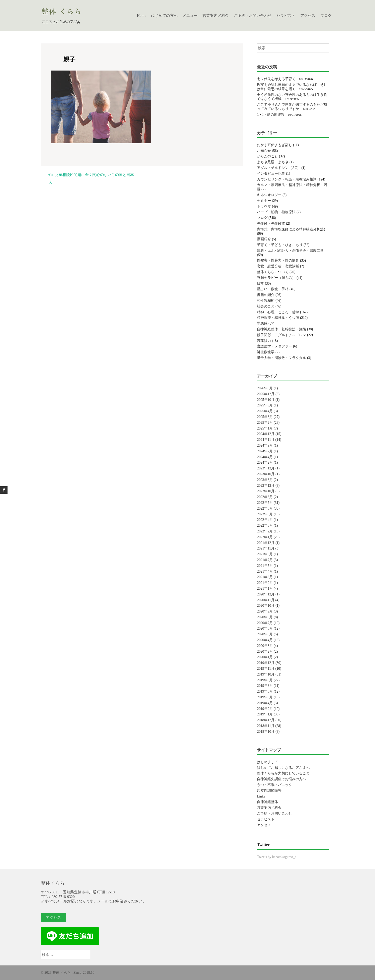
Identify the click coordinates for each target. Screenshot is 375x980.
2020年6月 (265, 628)
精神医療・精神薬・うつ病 (278, 318)
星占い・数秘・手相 (273, 289)
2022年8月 (265, 497)
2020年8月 (265, 617)
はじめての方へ (164, 16)
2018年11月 (266, 726)
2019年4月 (265, 703)
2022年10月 (266, 491)
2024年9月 (265, 445)
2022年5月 (265, 514)
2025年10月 (266, 400)
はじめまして (267, 762)
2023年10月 (266, 474)
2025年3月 (265, 417)
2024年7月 (265, 451)
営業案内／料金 (216, 16)
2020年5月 (265, 634)
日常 (260, 284)
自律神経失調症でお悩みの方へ (282, 779)
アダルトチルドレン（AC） (279, 168)
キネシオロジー (269, 195)
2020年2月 (265, 652)
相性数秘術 (266, 301)
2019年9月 (265, 680)
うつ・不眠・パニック (274, 785)
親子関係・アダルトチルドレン (282, 335)
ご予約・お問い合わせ (253, 16)
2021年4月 (265, 571)
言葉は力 (264, 341)
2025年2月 (265, 423)
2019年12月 (266, 663)
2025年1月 (265, 428)
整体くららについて (273, 272)
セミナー (264, 201)
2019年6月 (265, 691)
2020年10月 (266, 606)
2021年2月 (265, 583)
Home (142, 16)
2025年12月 (266, 394)
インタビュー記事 (271, 174)
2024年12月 (266, 434)
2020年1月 (265, 657)
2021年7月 (265, 560)
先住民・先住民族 (271, 224)
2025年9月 (265, 405)
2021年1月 (265, 589)
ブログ (326, 16)
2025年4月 (265, 411)
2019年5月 (265, 697)
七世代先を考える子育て (276, 79)
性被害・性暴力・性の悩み (278, 260)
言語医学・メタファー (274, 346)
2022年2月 (265, 531)
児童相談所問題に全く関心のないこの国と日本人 (91, 178)
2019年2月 (265, 709)
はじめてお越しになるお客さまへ (283, 768)
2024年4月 (265, 457)
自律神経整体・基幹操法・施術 (282, 329)
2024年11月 (266, 440)
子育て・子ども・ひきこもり (280, 245)
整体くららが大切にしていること (283, 773)
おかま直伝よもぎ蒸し (274, 145)
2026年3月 (265, 388)
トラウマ (264, 206)
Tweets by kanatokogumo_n (277, 857)
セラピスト (286, 16)
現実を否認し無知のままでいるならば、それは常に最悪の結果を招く (292, 87)
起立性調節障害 (269, 791)
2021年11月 (266, 548)
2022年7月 (265, 503)
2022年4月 (265, 520)
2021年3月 (265, 577)
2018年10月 (266, 732)
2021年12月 (266, 543)
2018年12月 (266, 720)
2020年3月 (265, 646)
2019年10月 (266, 674)
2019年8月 (265, 686)
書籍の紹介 (266, 295)
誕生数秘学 (266, 352)
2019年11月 (266, 669)
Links (261, 796)
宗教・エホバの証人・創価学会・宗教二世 (290, 251)
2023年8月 (265, 480)
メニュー (190, 16)
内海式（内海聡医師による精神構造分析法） (292, 229)
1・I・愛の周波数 (271, 115)
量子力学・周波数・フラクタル (282, 358)
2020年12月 (266, 594)
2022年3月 (265, 526)
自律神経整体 (267, 802)
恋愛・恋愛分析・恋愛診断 (278, 266)
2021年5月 (265, 566)
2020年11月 (266, 600)
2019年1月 (265, 714)
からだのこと (267, 156)
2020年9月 (265, 611)
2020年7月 (265, 623)
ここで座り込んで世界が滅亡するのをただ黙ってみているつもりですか (292, 107)
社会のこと (266, 306)
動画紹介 (264, 239)
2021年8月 (265, 554)
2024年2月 (265, 463)
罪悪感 (262, 323)
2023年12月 (266, 468)
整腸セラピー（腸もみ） (276, 278)
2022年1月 (265, 537)
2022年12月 (266, 486)
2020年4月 (265, 640)
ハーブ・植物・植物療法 (276, 212)
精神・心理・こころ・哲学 (278, 312)
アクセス (308, 16)
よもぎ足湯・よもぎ (273, 162)
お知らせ (264, 151)
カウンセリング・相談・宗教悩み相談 (287, 179)
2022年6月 (265, 508)
